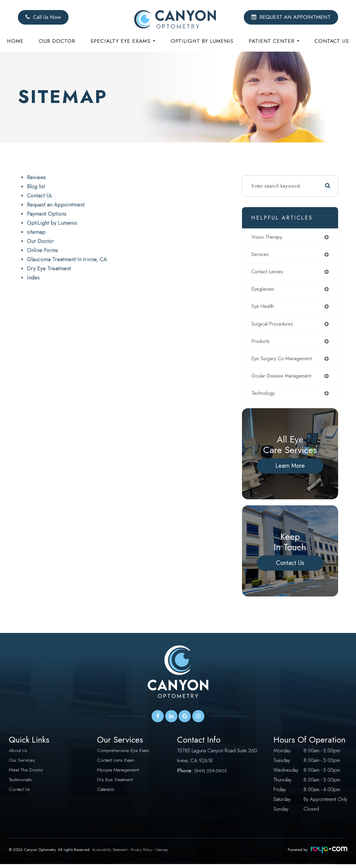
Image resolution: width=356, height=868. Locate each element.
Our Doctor (57, 41)
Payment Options (47, 214)
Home (15, 41)
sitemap (36, 232)
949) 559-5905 (212, 774)
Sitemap (162, 854)
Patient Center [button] (274, 41)
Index (33, 278)
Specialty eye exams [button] (123, 41)
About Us (18, 754)
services (261, 255)
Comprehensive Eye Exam (124, 754)
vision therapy (268, 237)
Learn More (290, 470)
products (261, 343)
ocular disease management (283, 379)
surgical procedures (274, 326)
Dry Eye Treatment (49, 268)
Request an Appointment (56, 205)
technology (264, 397)
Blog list (36, 186)
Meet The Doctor (26, 774)
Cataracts (106, 793)
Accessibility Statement (110, 854)
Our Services (22, 764)
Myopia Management (119, 774)
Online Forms (42, 250)
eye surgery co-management (284, 361)
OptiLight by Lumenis (52, 223)
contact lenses (268, 273)
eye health (264, 308)
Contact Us (332, 41)
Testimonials (20, 784)
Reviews (36, 177)
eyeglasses (263, 290)
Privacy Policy (141, 854)
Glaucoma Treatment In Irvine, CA (67, 259)
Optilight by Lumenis (202, 41)
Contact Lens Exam (116, 764)
